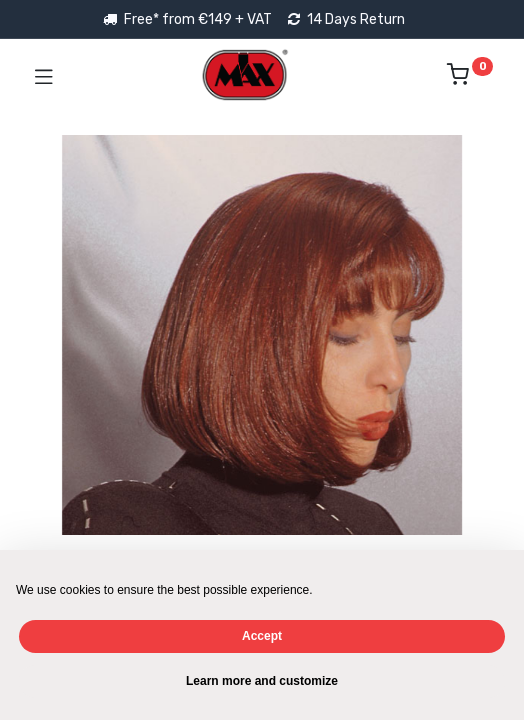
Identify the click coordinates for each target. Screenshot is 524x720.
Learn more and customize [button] (262, 681)
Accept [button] (262, 636)
